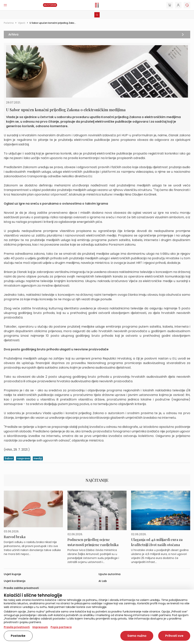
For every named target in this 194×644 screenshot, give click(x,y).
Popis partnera (61, 627)
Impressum (40, 627)
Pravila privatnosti (17, 627)
